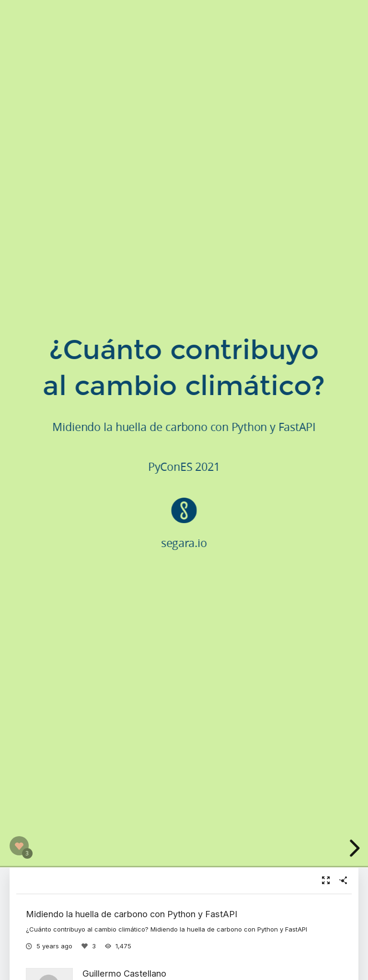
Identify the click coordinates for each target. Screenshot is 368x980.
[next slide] (353, 848)
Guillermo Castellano (124, 973)
